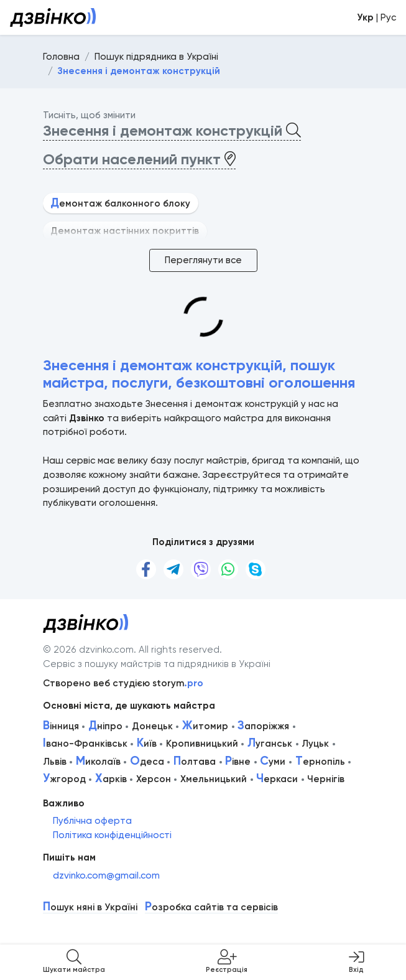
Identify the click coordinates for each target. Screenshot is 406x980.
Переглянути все (203, 260)
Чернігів (326, 779)
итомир (205, 726)
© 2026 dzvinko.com (88, 650)
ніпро (105, 726)
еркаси (277, 779)
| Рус (376, 17)
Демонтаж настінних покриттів (125, 231)
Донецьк (152, 726)
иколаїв (98, 762)
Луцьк (315, 744)
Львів (55, 762)
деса (147, 762)
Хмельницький (214, 779)
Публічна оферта (92, 821)
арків (111, 779)
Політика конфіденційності (112, 835)
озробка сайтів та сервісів (211, 908)
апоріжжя (263, 726)
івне (238, 762)
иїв (147, 744)
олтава (195, 762)
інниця (61, 726)
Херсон (154, 779)
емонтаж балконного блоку (120, 203)
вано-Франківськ (85, 744)
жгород (64, 779)
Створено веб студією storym (123, 683)
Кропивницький (202, 744)
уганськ (270, 744)
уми (273, 762)
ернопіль (320, 762)
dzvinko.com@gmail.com (106, 875)
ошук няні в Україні (90, 908)
